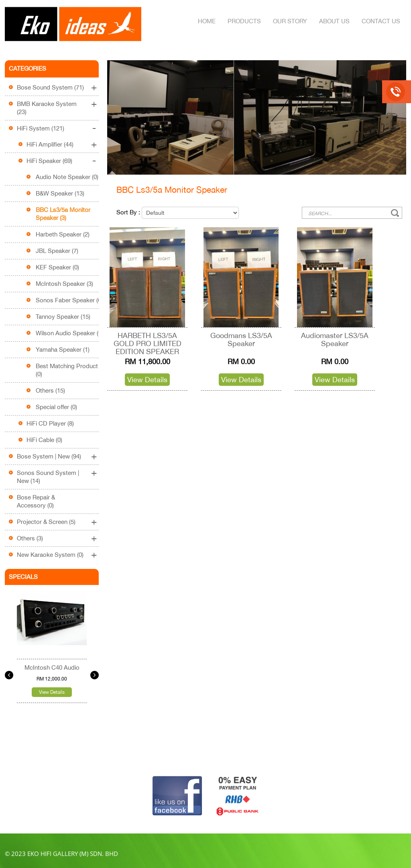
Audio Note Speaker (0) (67, 177)
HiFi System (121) (41, 128)
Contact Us (381, 21)
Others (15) (50, 390)
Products (244, 21)
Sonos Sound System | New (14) (48, 477)
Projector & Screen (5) (46, 522)
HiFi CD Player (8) (50, 423)
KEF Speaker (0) (57, 267)
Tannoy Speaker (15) (63, 317)
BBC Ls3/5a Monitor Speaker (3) (63, 214)
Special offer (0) (56, 407)
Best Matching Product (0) (67, 370)
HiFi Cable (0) (44, 440)
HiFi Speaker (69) (49, 161)
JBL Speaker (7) (57, 251)
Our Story (290, 21)
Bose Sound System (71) (50, 87)
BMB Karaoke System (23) (47, 108)
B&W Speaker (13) (60, 193)
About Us (334, 21)
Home (207, 21)
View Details (52, 692)
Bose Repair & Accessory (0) (36, 501)
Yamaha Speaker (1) (63, 349)
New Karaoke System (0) (50, 555)
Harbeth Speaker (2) (63, 234)
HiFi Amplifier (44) (50, 144)
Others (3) (30, 538)
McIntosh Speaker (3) (64, 284)
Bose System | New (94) (49, 456)
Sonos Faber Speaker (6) (69, 300)
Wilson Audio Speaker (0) (69, 333)
